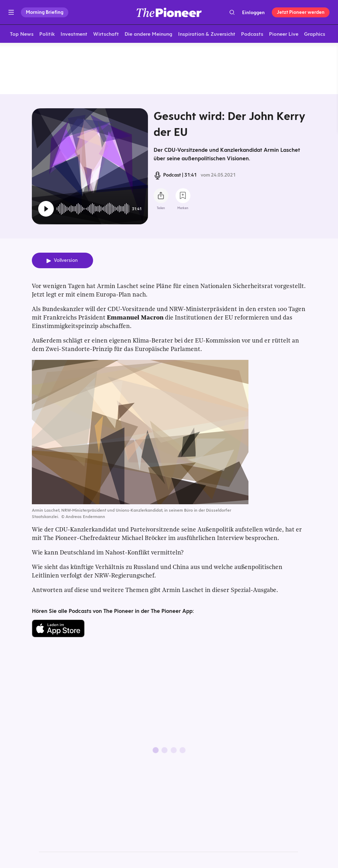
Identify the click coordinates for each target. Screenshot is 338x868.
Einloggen (253, 12)
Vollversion (66, 262)
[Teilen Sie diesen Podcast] (161, 197)
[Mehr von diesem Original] (169, 69)
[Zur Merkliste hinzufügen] (183, 197)
